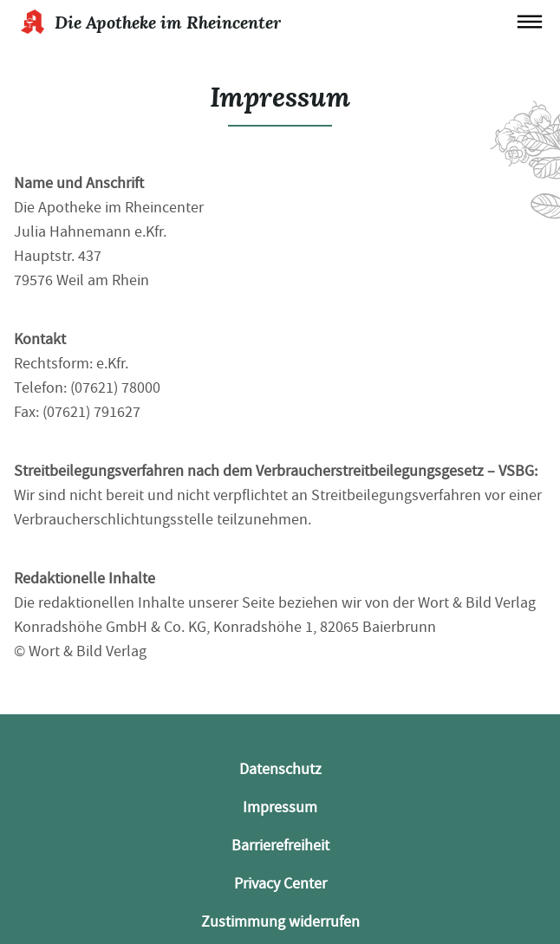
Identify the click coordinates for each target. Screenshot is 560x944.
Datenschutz (280, 769)
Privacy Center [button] (280, 884)
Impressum (280, 807)
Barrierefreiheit (280, 846)
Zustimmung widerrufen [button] (280, 922)
